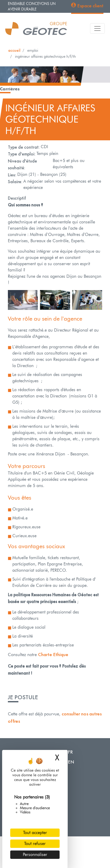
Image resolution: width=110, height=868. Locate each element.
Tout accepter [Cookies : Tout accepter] (35, 833)
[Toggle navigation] (97, 28)
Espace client (90, 6)
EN (71, 762)
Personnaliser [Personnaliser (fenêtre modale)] (35, 855)
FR (70, 752)
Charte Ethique (53, 654)
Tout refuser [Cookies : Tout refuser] (35, 844)
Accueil (14, 50)
